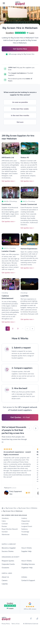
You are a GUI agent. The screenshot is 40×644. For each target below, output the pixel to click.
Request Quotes (8, 561)
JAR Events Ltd (8, 158)
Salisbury (24, 529)
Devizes (4, 526)
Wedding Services (28, 564)
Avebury (24, 518)
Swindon (5, 532)
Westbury (25, 535)
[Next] (36, 428)
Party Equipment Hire (16, 493)
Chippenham (26, 521)
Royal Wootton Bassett (10, 529)
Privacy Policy (6, 624)
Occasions (5, 568)
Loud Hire (25, 296)
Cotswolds (25, 524)
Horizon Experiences (29, 249)
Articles (24, 577)
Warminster (6, 535)
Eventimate (6, 204)
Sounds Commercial (29, 204)
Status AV (25, 158)
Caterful (5, 584)
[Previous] (29, 428)
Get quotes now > (8, 181)
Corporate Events (8, 564)
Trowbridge (25, 532)
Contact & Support (28, 580)
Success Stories (8, 551)
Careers (5, 580)
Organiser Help (27, 568)
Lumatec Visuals (9, 251)
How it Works (27, 548)
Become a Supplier (9, 548)
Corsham (5, 524)
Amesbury (5, 518)
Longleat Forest (27, 526)
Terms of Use (15, 624)
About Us (5, 577)
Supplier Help (26, 551)
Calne (4, 521)
